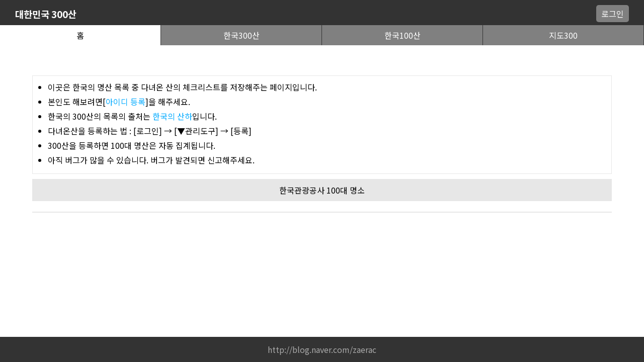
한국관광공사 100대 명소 (322, 190)
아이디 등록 (126, 102)
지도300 (563, 35)
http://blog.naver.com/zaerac (322, 349)
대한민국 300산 (46, 14)
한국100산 (403, 35)
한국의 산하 (172, 116)
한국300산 (242, 35)
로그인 (613, 14)
